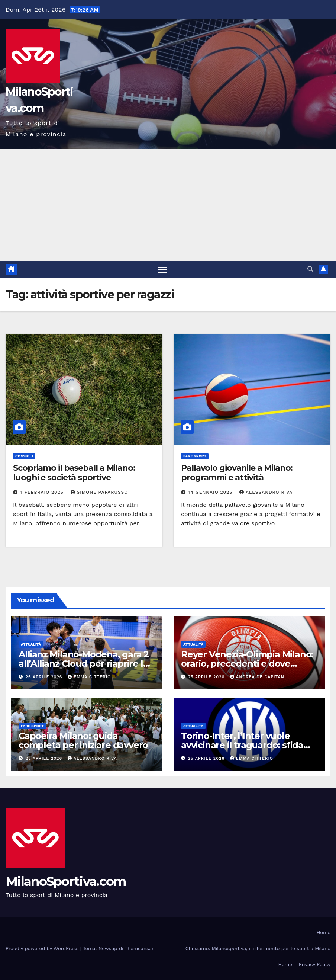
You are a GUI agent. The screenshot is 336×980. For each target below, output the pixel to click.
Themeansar (139, 949)
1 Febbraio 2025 (43, 492)
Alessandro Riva (266, 492)
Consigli (24, 456)
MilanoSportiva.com (66, 881)
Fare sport (195, 456)
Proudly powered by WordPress (43, 949)
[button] (310, 269)
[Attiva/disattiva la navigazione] (162, 270)
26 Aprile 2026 (45, 677)
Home (324, 933)
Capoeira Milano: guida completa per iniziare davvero (83, 740)
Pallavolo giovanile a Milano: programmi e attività (237, 473)
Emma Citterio (89, 677)
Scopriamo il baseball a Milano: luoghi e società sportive (74, 473)
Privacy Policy (315, 965)
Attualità (31, 644)
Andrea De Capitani (258, 677)
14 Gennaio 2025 (211, 492)
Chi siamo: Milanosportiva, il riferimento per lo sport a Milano (258, 949)
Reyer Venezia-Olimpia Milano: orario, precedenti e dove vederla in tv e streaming (247, 664)
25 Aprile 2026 (207, 677)
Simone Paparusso (99, 492)
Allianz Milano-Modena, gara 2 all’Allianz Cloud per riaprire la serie (84, 664)
